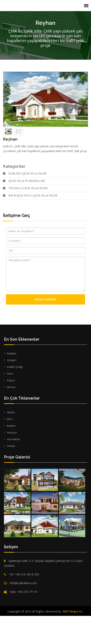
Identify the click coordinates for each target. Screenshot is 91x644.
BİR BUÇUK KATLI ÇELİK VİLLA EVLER (30, 225)
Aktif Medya (70, 641)
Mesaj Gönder (45, 329)
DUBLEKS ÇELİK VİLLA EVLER (25, 203)
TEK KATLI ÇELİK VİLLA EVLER (25, 218)
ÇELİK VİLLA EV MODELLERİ (24, 211)
